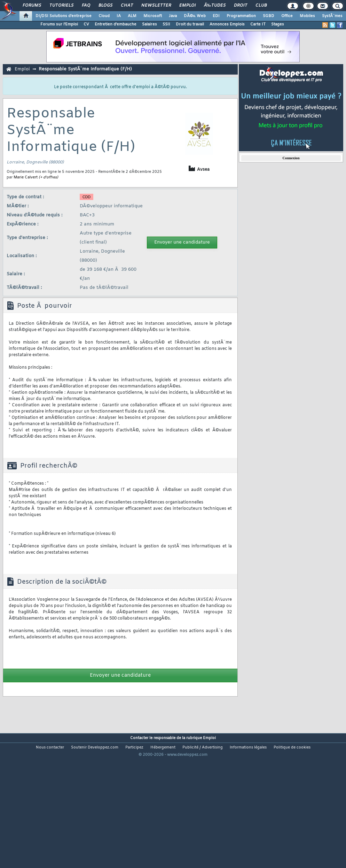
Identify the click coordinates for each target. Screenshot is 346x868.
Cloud (104, 16)
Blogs (105, 6)
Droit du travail (190, 24)
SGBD (269, 16)
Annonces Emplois (227, 24)
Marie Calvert (26, 177)
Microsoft (153, 16)
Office (287, 16)
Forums (32, 6)
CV (86, 24)
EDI (216, 16)
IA (119, 16)
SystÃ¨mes (332, 16)
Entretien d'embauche (116, 24)
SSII (166, 24)
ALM (132, 16)
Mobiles (307, 16)
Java (173, 16)
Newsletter (156, 6)
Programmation (241, 16)
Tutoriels (61, 6)
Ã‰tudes (215, 6)
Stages (278, 24)
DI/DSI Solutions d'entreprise (64, 16)
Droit (241, 6)
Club (261, 6)
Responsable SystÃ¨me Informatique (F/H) (85, 69)
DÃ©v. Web (195, 16)
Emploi (187, 6)
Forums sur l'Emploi (59, 24)
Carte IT (258, 24)
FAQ (86, 6)
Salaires (150, 24)
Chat (127, 6)
